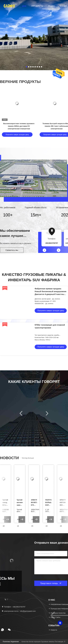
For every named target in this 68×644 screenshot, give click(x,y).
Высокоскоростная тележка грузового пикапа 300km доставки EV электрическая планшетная (19, 126)
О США (63, 6)
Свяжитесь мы (12, 250)
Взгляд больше (27, 458)
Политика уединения (11, 642)
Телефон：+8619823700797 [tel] (13, 607)
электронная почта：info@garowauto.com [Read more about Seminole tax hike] (19, 611)
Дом (24, 6)
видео (51, 6)
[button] (44, 250)
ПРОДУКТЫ (37, 6)
